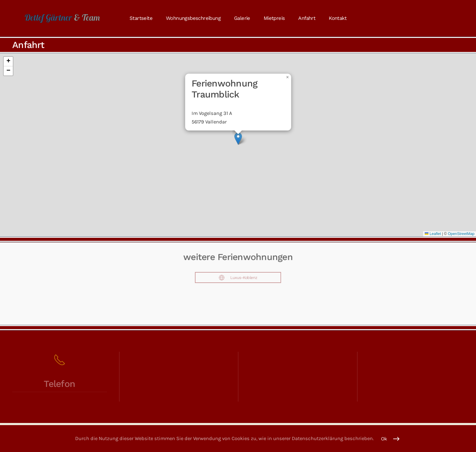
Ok (384, 439)
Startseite (141, 18)
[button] (238, 139)
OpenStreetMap (461, 234)
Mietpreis (274, 18)
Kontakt (338, 18)
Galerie (242, 18)
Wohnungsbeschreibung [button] (193, 18)
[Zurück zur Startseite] (62, 18)
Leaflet (433, 234)
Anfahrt (307, 18)
